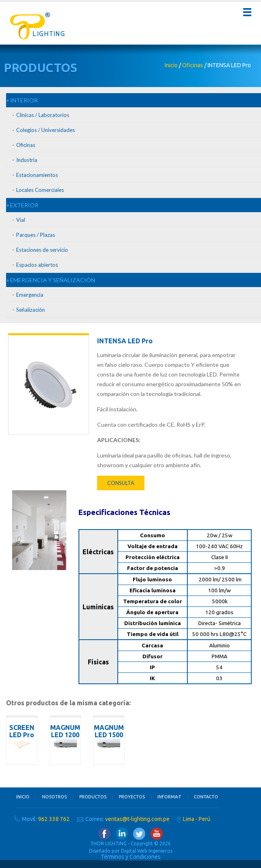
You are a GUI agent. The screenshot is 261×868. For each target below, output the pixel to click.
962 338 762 (54, 819)
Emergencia (30, 295)
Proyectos (132, 797)
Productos (93, 797)
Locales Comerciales (40, 190)
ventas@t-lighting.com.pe (137, 819)
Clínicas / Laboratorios (43, 115)
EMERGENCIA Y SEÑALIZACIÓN (53, 280)
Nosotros (54, 797)
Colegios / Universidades (46, 130)
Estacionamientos (37, 175)
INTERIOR (24, 100)
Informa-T (169, 797)
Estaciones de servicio (42, 250)
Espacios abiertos (37, 265)
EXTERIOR (24, 205)
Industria (27, 160)
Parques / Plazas (36, 235)
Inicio (171, 65)
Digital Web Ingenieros (147, 851)
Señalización (31, 310)
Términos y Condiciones (131, 857)
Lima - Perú (197, 819)
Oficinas (193, 65)
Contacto (206, 797)
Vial (21, 220)
